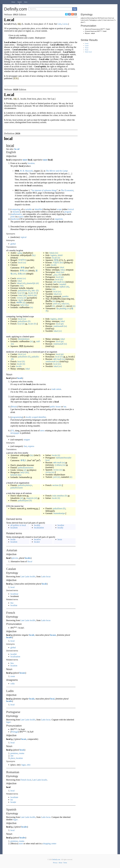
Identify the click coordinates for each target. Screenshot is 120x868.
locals (20, 378)
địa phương (61, 308)
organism (59, 219)
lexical (71, 209)
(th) (54, 301)
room (13, 676)
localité (14, 654)
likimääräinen (24, 339)
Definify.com (56, 860)
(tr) (59, 304)
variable (28, 209)
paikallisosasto (17, 488)
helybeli (14, 475)
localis (54, 265)
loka (22, 286)
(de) (25, 295)
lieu (12, 663)
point (13, 217)
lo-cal (17, 149)
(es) (59, 292)
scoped (35, 417)
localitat (14, 605)
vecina (48, 472)
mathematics (17, 214)
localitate (14, 797)
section (55, 485)
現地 (56, 260)
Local (87, 43)
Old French (101, 18)
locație (13, 802)
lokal (20, 281)
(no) (62, 272)
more (25, 160)
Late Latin (25, 576)
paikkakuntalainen (26, 468)
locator (37, 542)
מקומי (21, 300)
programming (17, 417)
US (13, 431)
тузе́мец (58, 465)
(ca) (24, 262)
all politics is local (18, 525)
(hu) (27, 305)
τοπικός (20, 298)
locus (60, 539)
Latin (43, 576)
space (21, 217)
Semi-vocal (88, 52)
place (13, 758)
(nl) (24, 283)
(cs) (24, 278)
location (31, 163)
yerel (55, 304)
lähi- (33, 290)
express (31, 446)
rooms (22, 753)
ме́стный (57, 282)
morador (68, 458)
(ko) (61, 262)
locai (52, 699)
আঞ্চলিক (22, 260)
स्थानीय (19, 303)
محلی (55, 275)
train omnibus (58, 496)
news (42, 431)
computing (16, 209)
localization (39, 528)
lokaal (19, 283)
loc (12, 800)
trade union (56, 389)
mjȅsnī (62, 287)
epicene (15, 558)
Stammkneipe (59, 513)
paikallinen (23, 290)
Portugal (15, 732)
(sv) (60, 294)
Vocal (87, 48)
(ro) (61, 279)
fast (25, 446)
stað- (38, 341)
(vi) (68, 308)
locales (28, 558)
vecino (56, 470)
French (24, 780)
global (13, 244)
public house (55, 407)
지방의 (56, 262)
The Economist (67, 190)
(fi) (29, 290)
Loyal (87, 46)
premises (14, 753)
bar (65, 407)
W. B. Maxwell (26, 171)
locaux (53, 635)
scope (59, 209)
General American (91, 31)
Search (20, 2)
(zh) (26, 271)
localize (61, 525)
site (12, 756)
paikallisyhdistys (25, 485)
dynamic (16, 212)
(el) (25, 298)
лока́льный (58, 326)
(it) (59, 258)
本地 (22, 268)
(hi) (24, 303)
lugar (8, 722)
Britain (14, 407)
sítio (29, 765)
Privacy (55, 863)
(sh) (67, 287)
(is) (32, 307)
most (45, 160)
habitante (60, 458)
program (68, 212)
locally (28, 417)
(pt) (62, 277)
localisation (15, 657)
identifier (38, 209)
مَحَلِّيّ (20, 253)
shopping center (50, 843)
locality (37, 525)
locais (24, 739)
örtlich (30, 295)
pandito (65, 296)
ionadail (63, 284)
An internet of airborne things (44, 190)
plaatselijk (31, 283)
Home (13, 2)
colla (12, 684)
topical (24, 237)
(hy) (34, 255)
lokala (52, 253)
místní (20, 278)
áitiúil (60, 255)
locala (32, 699)
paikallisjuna (23, 500)
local (20, 262)
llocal (30, 561)
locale (31, 293)
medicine (15, 219)
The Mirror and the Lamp (57, 171)
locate (13, 539)
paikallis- (35, 357)
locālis (33, 576)
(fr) (23, 293)
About (60, 863)
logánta (54, 255)
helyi (23, 305)
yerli (55, 477)
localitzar (14, 594)
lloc (12, 603)
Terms (65, 863)
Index (26, 2)
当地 (20, 274)
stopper (27, 440)
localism (14, 528)
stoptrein (30, 498)
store (21, 843)
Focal (87, 50)
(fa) (60, 275)
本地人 (24, 460)
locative (37, 539)
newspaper (15, 433)
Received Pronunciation (92, 29)
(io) (57, 253)
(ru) (63, 282)
